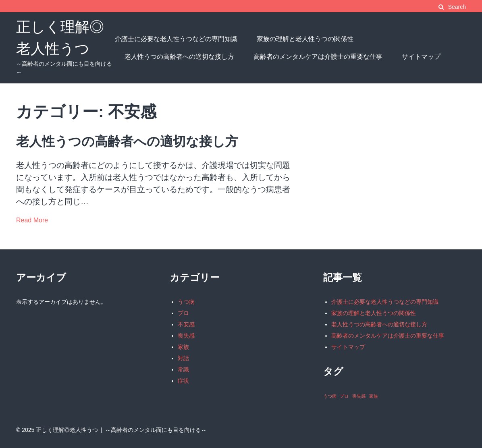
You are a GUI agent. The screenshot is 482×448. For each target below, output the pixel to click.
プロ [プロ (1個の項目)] (344, 396)
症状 (183, 381)
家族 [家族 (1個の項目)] (374, 396)
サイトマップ (421, 57)
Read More (32, 220)
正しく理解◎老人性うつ (67, 430)
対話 (183, 358)
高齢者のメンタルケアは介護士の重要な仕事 (318, 57)
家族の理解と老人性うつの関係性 (305, 39)
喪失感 (186, 336)
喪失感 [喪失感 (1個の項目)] (359, 396)
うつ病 (186, 302)
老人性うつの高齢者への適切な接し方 (179, 57)
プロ (183, 313)
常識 (183, 369)
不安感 (186, 324)
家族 (183, 347)
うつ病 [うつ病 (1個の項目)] (330, 396)
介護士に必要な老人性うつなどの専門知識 (176, 39)
